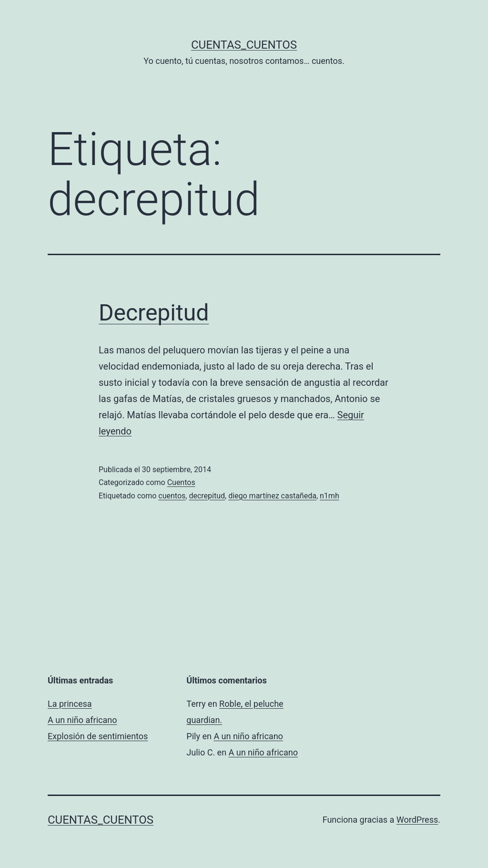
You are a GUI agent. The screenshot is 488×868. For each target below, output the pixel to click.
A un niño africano (82, 720)
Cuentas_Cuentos (244, 45)
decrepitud (207, 496)
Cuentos (181, 482)
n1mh (330, 496)
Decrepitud (154, 313)
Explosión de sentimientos (98, 736)
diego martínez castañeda (272, 496)
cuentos (172, 496)
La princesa (70, 704)
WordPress (417, 820)
